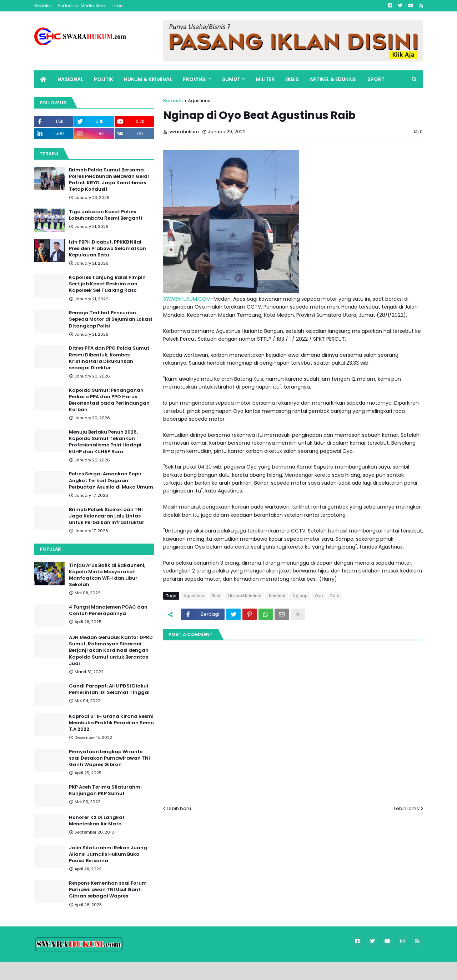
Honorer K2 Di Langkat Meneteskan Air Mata (97, 821)
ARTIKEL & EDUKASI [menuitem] (333, 79)
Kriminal (277, 596)
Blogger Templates (84, 971)
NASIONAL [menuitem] (70, 79)
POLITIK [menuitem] (104, 79)
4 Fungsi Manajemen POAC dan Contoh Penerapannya (108, 610)
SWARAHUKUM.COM (187, 299)
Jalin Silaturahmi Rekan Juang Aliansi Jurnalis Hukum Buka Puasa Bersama (108, 854)
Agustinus (199, 101)
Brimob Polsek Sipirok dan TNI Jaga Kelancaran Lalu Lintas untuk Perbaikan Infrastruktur (107, 516)
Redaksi (43, 6)
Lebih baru (179, 808)
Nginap (300, 596)
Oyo (319, 596)
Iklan (118, 6)
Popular (50, 549)
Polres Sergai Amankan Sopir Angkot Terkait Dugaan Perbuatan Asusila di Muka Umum (111, 480)
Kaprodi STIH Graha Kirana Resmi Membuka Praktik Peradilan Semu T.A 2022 (111, 723)
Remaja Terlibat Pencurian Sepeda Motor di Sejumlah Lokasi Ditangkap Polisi (111, 319)
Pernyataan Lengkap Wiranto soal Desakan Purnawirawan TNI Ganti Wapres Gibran (109, 758)
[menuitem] (43, 79)
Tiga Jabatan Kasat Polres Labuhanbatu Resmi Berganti (106, 215)
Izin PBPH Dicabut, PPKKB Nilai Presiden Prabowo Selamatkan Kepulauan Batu (107, 249)
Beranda (173, 101)
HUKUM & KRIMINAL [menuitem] (148, 79)
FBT (122, 971)
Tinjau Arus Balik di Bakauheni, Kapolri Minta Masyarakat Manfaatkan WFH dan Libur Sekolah (107, 575)
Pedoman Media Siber (82, 6)
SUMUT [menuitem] (231, 79)
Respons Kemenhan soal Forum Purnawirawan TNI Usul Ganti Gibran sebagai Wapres (108, 890)
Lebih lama (407, 808)
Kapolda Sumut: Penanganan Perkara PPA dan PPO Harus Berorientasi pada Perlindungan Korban (109, 400)
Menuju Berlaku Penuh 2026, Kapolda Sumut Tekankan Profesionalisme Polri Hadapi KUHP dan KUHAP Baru (105, 442)
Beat (216, 596)
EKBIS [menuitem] (292, 79)
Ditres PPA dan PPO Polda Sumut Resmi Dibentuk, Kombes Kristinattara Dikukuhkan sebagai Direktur (109, 358)
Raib (335, 596)
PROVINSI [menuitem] (195, 79)
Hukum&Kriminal (245, 596)
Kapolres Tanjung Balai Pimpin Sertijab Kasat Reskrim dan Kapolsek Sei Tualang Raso (107, 284)
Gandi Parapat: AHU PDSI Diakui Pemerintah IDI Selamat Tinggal (109, 689)
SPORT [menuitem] (376, 79)
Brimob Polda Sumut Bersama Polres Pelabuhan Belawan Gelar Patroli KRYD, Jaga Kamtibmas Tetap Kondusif (109, 180)
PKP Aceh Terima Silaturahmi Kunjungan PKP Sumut (105, 790)
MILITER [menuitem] (265, 79)
